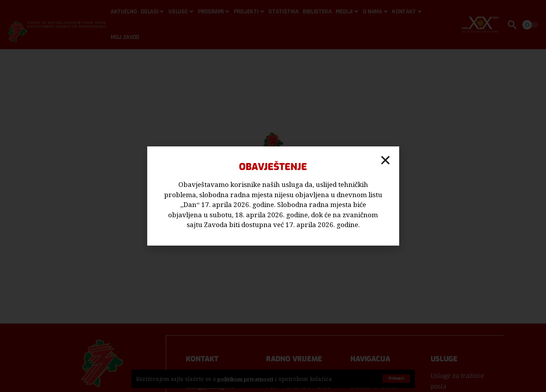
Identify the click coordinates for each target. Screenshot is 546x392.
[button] (385, 160)
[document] (273, 196)
